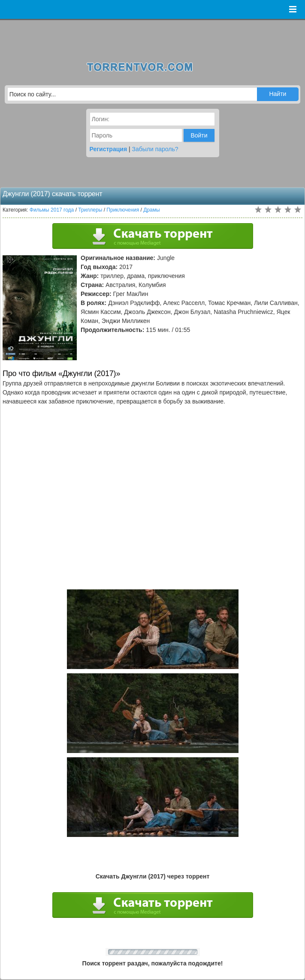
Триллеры (90, 210)
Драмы (151, 210)
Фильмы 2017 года (52, 210)
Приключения (123, 210)
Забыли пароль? (155, 149)
